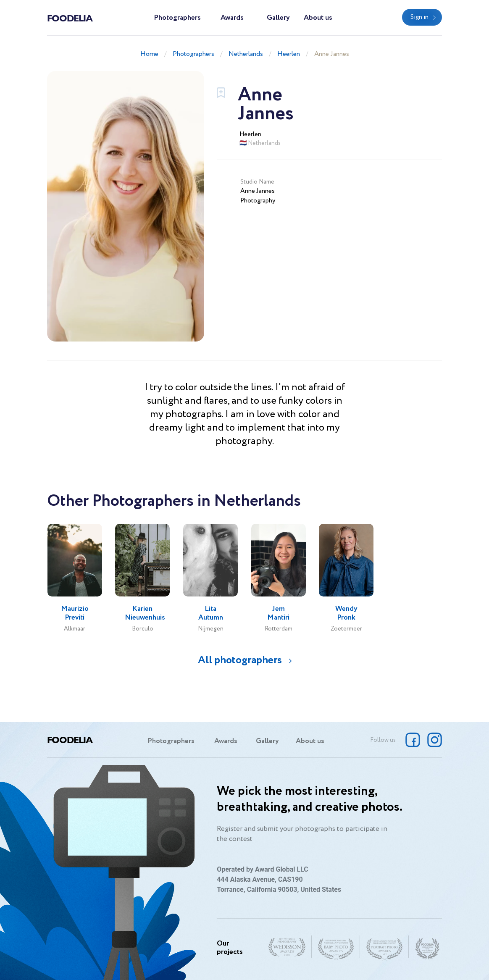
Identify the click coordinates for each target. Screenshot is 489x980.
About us (318, 18)
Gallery (278, 18)
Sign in (419, 17)
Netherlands (246, 54)
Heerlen (289, 54)
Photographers (177, 18)
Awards (232, 18)
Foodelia (70, 18)
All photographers (240, 660)
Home (149, 54)
